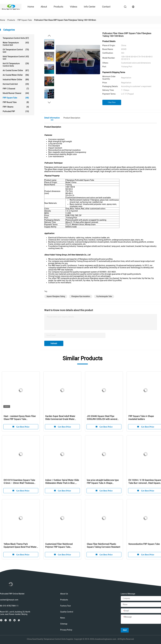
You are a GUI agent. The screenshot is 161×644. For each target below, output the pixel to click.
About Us (64, 594)
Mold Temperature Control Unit (16, 58)
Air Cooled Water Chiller (16, 75)
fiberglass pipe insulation (81, 296)
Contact (106, 7)
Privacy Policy (66, 630)
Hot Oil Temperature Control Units (16, 65)
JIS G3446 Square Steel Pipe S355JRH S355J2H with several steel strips (102, 418)
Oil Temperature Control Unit (16, 51)
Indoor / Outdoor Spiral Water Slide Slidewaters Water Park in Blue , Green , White (62, 482)
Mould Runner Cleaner (16, 93)
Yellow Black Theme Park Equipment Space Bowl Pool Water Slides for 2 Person (20, 546)
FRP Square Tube (16, 98)
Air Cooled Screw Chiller (16, 70)
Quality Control (67, 612)
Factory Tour (66, 606)
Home (31, 7)
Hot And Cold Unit (16, 84)
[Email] (141, 611)
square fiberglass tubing (56, 296)
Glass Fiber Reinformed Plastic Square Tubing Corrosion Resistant (103, 546)
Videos (74, 7)
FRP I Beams (16, 107)
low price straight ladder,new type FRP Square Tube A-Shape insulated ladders (103, 482)
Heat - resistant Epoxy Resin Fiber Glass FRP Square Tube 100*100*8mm (20, 418)
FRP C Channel (16, 89)
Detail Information (52, 118)
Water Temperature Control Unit (16, 44)
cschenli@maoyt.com (9, 600)
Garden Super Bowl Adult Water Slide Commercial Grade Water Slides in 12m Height (60, 418)
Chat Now (112, 102)
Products (58, 7)
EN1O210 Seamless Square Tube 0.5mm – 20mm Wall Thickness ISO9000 (19, 482)
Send (125, 630)
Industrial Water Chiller (16, 80)
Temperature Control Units (16, 38)
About (44, 7)
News (63, 618)
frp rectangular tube (104, 296)
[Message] (141, 619)
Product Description (72, 118)
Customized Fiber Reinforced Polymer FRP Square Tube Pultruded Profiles (59, 546)
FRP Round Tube (16, 102)
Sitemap (64, 624)
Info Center (90, 7)
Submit (54, 343)
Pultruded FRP (16, 111)
